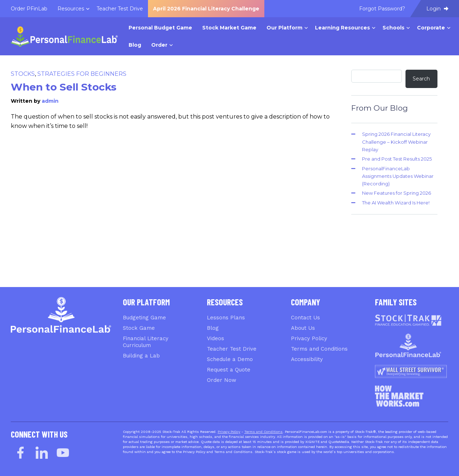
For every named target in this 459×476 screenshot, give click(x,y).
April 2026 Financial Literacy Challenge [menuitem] (206, 9)
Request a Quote (229, 370)
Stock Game (139, 328)
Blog (213, 328)
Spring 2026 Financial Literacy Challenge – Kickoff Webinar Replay (396, 142)
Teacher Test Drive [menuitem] (120, 9)
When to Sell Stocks (64, 87)
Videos (215, 338)
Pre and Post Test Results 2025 (397, 159)
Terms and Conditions (319, 349)
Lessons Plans (226, 318)
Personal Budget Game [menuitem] (160, 28)
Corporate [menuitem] (431, 28)
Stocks (23, 74)
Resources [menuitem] (71, 9)
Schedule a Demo (230, 359)
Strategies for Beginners (82, 74)
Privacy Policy (309, 338)
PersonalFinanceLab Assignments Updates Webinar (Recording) (398, 176)
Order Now (222, 380)
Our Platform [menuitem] (284, 28)
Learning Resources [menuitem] (342, 28)
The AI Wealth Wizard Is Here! (396, 203)
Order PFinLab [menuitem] (29, 9)
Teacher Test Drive (232, 349)
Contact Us (305, 318)
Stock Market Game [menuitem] (229, 28)
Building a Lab (141, 356)
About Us (303, 328)
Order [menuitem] (159, 45)
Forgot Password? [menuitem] (382, 9)
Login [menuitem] (437, 9)
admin (50, 101)
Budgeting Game (144, 318)
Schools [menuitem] (393, 28)
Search (421, 79)
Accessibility (307, 359)
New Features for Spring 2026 (397, 193)
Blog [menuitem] (135, 45)
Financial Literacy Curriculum (146, 342)
